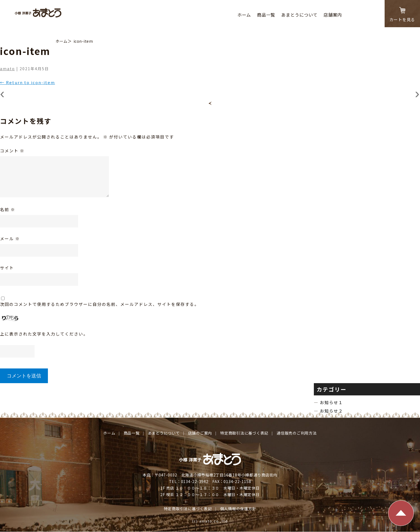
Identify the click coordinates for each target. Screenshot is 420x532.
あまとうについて (299, 15)
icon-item (83, 41)
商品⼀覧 (266, 15)
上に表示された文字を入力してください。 (44, 334)
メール (10, 239)
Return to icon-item (27, 82)
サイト (7, 268)
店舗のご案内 (200, 433)
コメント (12, 151)
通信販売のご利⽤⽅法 (297, 433)
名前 (8, 209)
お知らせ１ (332, 402)
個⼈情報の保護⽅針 (238, 509)
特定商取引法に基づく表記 (244, 433)
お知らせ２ (332, 411)
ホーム (244, 15)
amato (7, 69)
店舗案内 (333, 15)
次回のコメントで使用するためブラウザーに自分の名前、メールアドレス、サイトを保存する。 (99, 304)
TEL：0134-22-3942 (189, 481)
